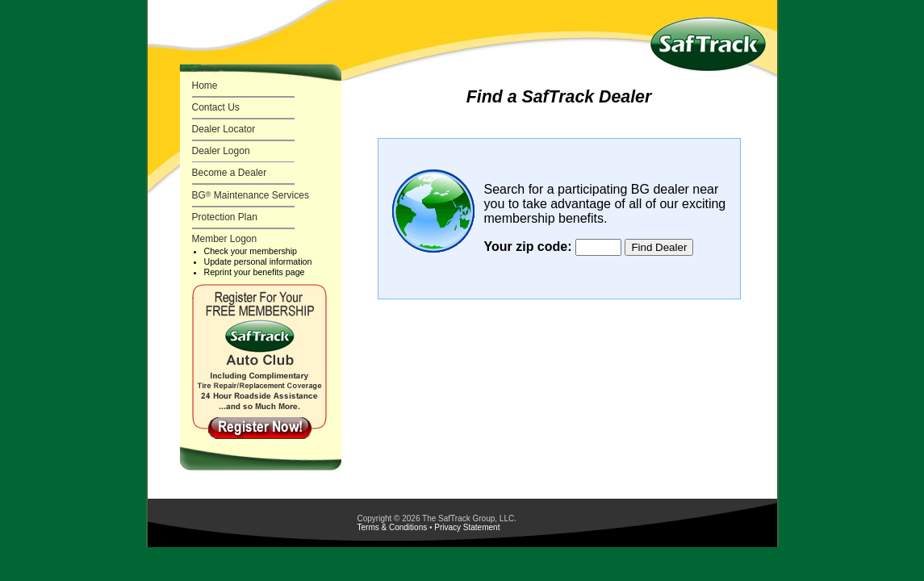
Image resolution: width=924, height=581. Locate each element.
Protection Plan (225, 217)
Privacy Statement (467, 527)
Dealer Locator (224, 129)
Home (205, 86)
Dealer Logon (221, 151)
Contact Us (216, 107)
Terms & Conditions (393, 527)
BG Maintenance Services (251, 195)
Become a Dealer (230, 173)
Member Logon (225, 239)
